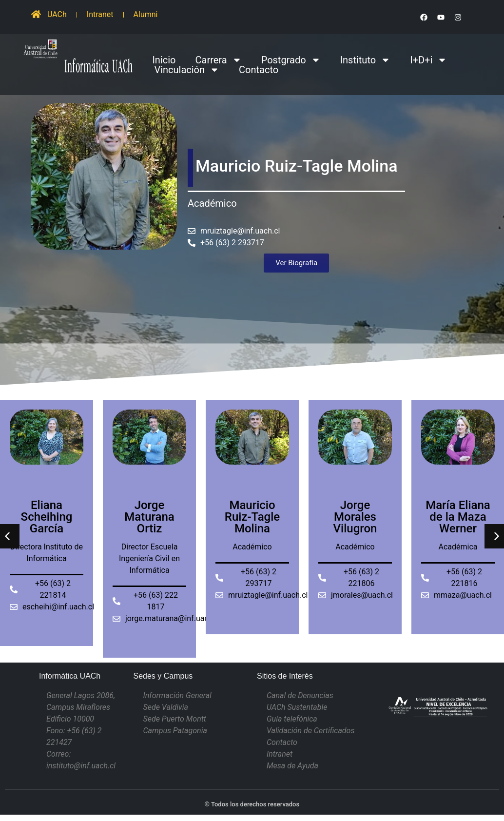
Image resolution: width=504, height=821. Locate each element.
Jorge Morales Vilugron (355, 517)
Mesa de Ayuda (292, 766)
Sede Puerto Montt (175, 719)
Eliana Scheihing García (47, 517)
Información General (177, 695)
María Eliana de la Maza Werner (458, 517)
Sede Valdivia (166, 707)
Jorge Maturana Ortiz (149, 517)
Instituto (366, 60)
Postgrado (291, 60)
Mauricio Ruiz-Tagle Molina (252, 517)
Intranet (100, 14)
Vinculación (187, 70)
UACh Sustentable (297, 707)
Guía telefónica (292, 719)
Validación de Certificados (310, 731)
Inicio (164, 60)
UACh (57, 14)
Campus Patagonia (175, 731)
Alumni (146, 14)
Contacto (259, 70)
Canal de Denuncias (300, 695)
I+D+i (428, 60)
